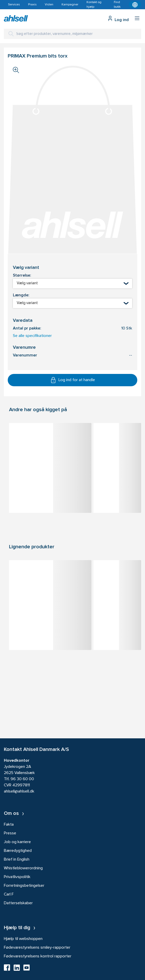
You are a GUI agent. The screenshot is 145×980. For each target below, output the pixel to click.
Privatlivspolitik (17, 877)
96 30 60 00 (22, 779)
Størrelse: (22, 276)
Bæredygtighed (18, 851)
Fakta (9, 825)
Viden (49, 5)
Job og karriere (17, 842)
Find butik (117, 5)
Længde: (21, 295)
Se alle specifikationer (32, 336)
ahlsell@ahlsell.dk (19, 791)
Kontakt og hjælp (94, 5)
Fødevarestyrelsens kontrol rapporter (38, 956)
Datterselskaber (18, 903)
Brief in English (17, 860)
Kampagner (70, 5)
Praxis (32, 5)
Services (14, 5)
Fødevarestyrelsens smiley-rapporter (37, 948)
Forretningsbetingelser (24, 886)
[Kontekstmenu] (135, 5)
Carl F (9, 894)
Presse (10, 833)
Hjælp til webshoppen (23, 939)
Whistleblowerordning (23, 868)
